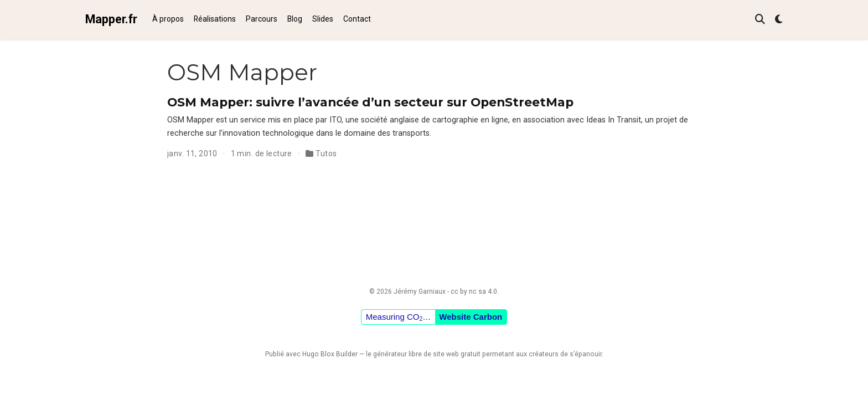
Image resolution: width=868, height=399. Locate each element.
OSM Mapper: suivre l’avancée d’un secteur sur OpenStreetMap (370, 102)
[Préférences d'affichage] (779, 20)
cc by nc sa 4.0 (474, 291)
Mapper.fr (111, 19)
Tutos (326, 154)
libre (415, 354)
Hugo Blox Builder (330, 354)
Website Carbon (471, 317)
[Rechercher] (760, 20)
